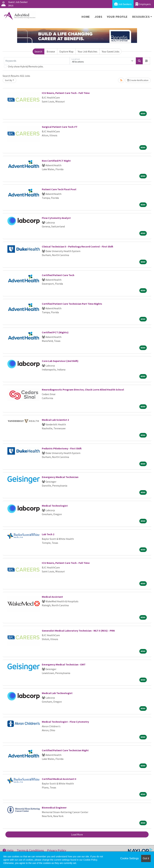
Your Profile (117, 17)
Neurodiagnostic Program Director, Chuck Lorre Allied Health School (83, 390)
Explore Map (66, 51)
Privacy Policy (57, 850)
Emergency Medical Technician (60, 477)
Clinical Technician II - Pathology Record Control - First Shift (77, 246)
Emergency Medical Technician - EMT (64, 664)
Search (38, 51)
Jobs (98, 17)
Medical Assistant (52, 597)
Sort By (9, 80)
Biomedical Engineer (54, 807)
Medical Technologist (55, 506)
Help (8, 850)
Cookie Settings (129, 858)
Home (86, 17)
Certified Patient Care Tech (58, 275)
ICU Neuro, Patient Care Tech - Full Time (66, 93)
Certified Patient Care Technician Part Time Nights (72, 304)
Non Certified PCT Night (56, 161)
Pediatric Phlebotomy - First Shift (62, 448)
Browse (51, 51)
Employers (143, 4)
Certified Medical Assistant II (59, 779)
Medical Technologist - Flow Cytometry (65, 722)
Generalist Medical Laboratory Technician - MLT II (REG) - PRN (78, 631)
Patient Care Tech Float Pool (59, 189)
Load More (77, 834)
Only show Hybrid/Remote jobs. (26, 66)
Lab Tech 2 (48, 534)
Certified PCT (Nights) (55, 332)
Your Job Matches (88, 51)
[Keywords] (37, 61)
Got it (146, 858)
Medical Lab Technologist (57, 693)
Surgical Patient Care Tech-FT (60, 127)
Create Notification (138, 80)
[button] (146, 61)
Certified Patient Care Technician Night (65, 750)
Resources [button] (141, 17)
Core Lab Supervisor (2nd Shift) (60, 361)
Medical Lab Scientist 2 (55, 420)
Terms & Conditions (30, 850)
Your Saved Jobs (111, 51)
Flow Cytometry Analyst (56, 218)
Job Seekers (123, 4)
